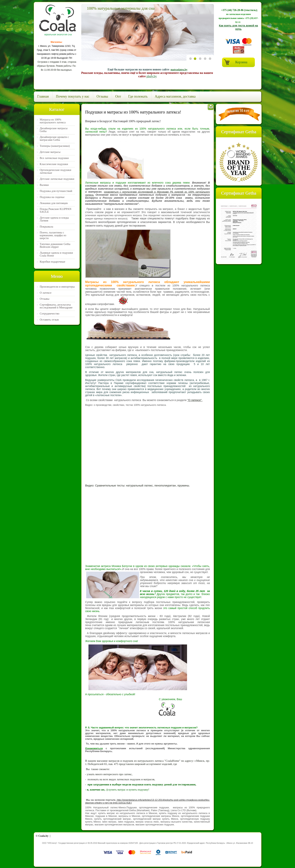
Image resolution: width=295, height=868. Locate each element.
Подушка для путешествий (56, 191)
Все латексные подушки (54, 158)
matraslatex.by (179, 70)
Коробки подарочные (53, 262)
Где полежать (138, 96)
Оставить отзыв (49, 320)
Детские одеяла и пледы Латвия (54, 219)
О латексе (46, 293)
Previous (85, 33)
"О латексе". (195, 400)
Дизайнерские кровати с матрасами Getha (54, 138)
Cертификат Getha (239, 132)
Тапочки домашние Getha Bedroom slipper (55, 246)
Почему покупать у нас (73, 96)
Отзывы (102, 96)
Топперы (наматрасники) (55, 146)
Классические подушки (54, 164)
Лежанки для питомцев (54, 203)
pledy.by (152, 76)
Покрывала (47, 227)
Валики (44, 185)
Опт (118, 96)
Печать (211, 107)
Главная (43, 96)
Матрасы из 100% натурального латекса (53, 121)
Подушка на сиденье (52, 197)
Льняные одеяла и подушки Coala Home (56, 254)
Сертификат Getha (239, 193)
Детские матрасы (50, 152)
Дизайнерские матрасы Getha (54, 130)
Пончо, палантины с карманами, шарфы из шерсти (53, 235)
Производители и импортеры (57, 287)
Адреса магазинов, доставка (175, 96)
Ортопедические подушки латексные (56, 171)
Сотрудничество (50, 314)
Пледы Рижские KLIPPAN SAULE (56, 210)
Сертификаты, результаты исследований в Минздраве (56, 306)
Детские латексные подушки (57, 179)
